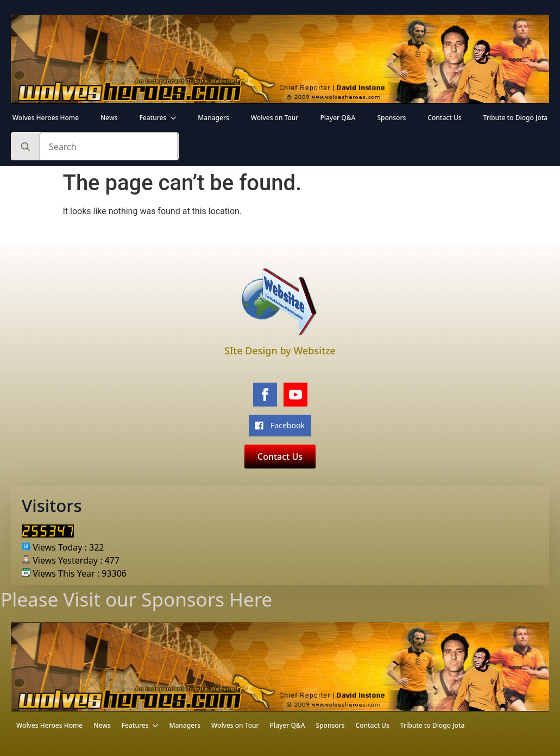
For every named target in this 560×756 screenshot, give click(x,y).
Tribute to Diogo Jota (516, 118)
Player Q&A (338, 118)
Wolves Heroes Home (46, 118)
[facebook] (265, 395)
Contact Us (444, 118)
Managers (213, 118)
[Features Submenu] (177, 118)
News (109, 118)
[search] (26, 147)
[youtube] (295, 395)
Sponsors (391, 118)
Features (153, 118)
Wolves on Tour (275, 118)
